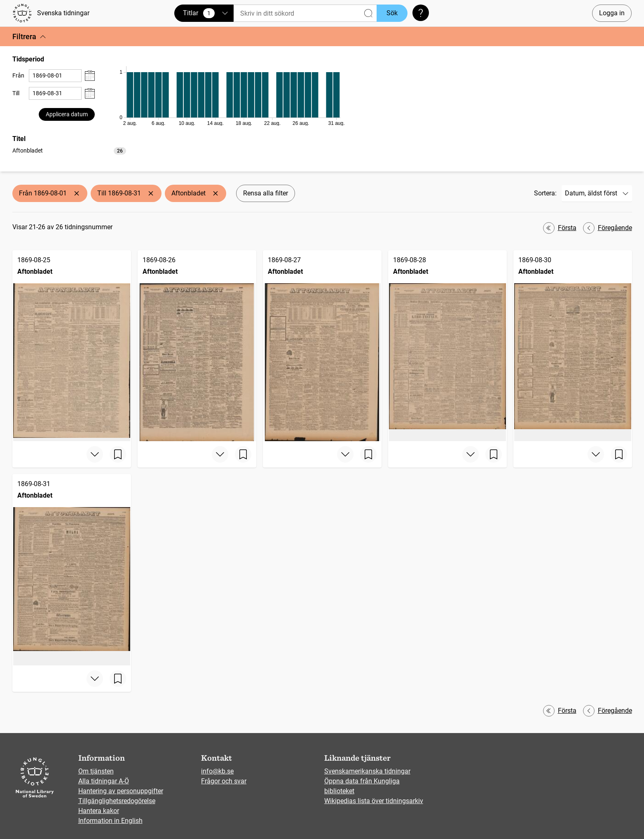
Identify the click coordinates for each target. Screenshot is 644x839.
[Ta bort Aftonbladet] (215, 193)
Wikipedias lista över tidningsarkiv (374, 801)
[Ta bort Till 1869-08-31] (151, 193)
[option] (69, 151)
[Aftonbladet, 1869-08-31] (72, 570)
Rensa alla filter (266, 193)
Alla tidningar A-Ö (104, 781)
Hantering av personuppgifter (121, 791)
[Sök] (305, 13)
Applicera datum (67, 114)
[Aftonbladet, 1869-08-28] (447, 346)
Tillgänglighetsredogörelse (117, 801)
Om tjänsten (96, 771)
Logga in (612, 13)
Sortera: (545, 193)
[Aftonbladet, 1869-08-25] (72, 346)
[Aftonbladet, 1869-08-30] (573, 346)
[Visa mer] (95, 454)
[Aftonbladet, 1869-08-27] (322, 346)
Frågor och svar (224, 781)
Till (16, 93)
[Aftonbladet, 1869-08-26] (197, 346)
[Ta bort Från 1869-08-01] (77, 193)
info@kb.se (217, 771)
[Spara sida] (118, 454)
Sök (392, 13)
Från (18, 75)
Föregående (608, 228)
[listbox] (69, 150)
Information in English (110, 821)
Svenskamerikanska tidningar (367, 771)
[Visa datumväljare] (90, 76)
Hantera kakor (99, 811)
